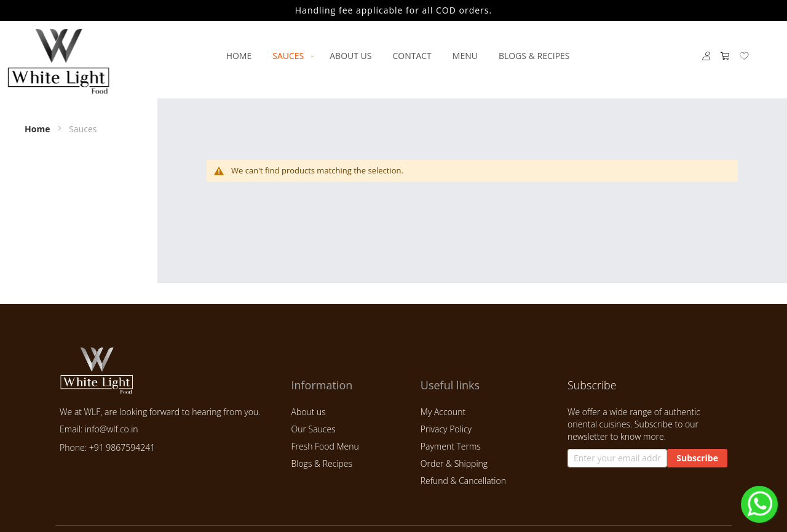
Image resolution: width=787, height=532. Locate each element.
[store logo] (58, 61)
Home (38, 129)
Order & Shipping (454, 463)
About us (308, 412)
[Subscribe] (697, 458)
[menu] (398, 56)
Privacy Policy (446, 429)
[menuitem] (239, 56)
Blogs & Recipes (322, 463)
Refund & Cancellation (463, 481)
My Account (443, 412)
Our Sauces (313, 429)
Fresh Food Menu (325, 446)
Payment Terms (451, 446)
